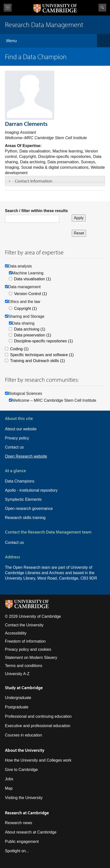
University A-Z (17, 674)
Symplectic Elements (23, 499)
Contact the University (24, 625)
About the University (25, 750)
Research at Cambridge (27, 813)
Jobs (9, 779)
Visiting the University (24, 798)
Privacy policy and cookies (28, 649)
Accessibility (16, 633)
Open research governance (29, 509)
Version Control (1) (30, 294)
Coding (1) (19, 349)
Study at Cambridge (24, 688)
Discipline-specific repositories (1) (43, 341)
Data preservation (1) (33, 335)
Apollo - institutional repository (31, 490)
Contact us (14, 447)
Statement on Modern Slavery (31, 658)
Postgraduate (17, 707)
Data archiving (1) (30, 329)
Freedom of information (25, 641)
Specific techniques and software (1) (42, 355)
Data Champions (20, 481)
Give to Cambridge (21, 770)
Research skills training (25, 518)
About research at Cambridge (31, 832)
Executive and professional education (38, 726)
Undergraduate (18, 698)
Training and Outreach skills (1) (37, 361)
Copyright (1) (25, 309)
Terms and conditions (24, 666)
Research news (18, 823)
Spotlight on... (17, 851)
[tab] (55, 181)
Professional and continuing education (38, 716)
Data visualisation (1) (32, 279)
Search (102, 8)
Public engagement (22, 842)
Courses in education (23, 735)
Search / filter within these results (36, 211)
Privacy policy (17, 438)
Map (9, 788)
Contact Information (34, 181)
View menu (8, 8)
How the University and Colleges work (38, 760)
